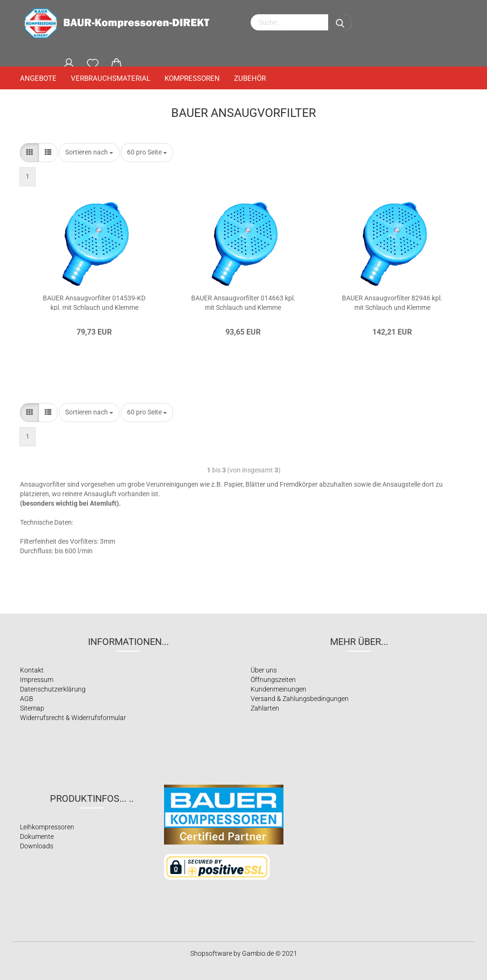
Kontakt (32, 670)
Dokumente (37, 836)
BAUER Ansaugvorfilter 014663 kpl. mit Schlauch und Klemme (243, 302)
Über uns (264, 670)
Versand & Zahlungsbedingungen (300, 699)
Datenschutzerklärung (53, 689)
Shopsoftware (211, 953)
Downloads (37, 846)
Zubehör (250, 78)
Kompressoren (192, 78)
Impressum (37, 680)
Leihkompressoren (47, 827)
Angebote (38, 78)
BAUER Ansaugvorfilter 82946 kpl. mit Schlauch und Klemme (392, 302)
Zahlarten (265, 708)
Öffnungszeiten (273, 680)
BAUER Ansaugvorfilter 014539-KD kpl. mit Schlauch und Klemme (94, 302)
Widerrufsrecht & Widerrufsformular (73, 718)
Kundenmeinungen (278, 689)
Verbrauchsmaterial (111, 78)
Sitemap (32, 708)
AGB (27, 699)
